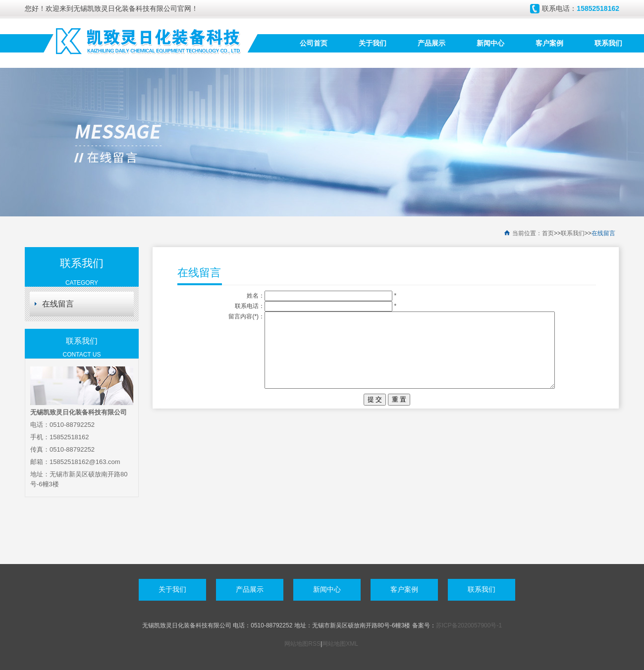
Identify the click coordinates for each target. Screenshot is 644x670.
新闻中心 (490, 43)
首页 (548, 233)
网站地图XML (340, 644)
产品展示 (431, 43)
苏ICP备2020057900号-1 (469, 625)
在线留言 (603, 233)
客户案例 (549, 43)
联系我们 (608, 43)
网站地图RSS (302, 644)
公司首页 (314, 43)
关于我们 (373, 43)
